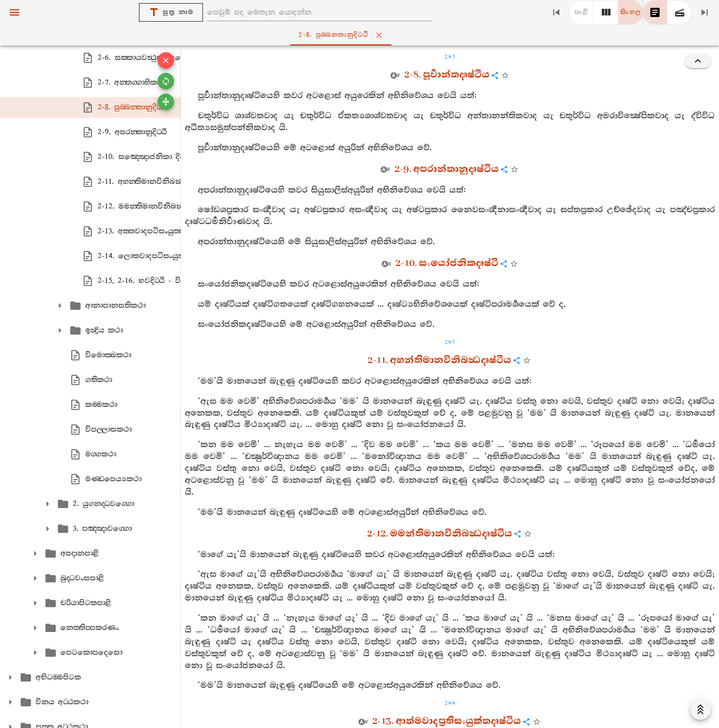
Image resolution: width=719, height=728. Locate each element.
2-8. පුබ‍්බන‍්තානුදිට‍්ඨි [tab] (362, 35)
